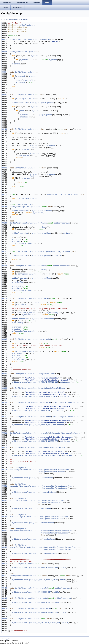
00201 (5, 252)
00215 (5, 266)
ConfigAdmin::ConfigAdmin (22, 40)
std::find (21, 313)
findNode (48, 211)
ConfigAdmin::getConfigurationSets (63, 195)
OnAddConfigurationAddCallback (66, 417)
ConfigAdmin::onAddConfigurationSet (32, 598)
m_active (33, 76)
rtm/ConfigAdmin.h (26, 25)
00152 (5, 195)
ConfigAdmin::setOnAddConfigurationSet (33, 417)
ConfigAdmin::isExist (25, 168)
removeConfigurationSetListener (24, 517)
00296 (5, 403)
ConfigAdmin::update (24, 72)
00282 (5, 374)
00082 (5, 95)
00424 (5, 564)
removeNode (49, 319)
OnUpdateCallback (47, 374)
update (19, 80)
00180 (5, 223)
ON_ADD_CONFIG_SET (43, 425)
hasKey (32, 99)
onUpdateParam (22, 156)
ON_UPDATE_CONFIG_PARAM (47, 397)
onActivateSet (18, 360)
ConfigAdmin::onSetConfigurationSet (32, 588)
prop (32, 103)
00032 (5, 40)
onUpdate (24, 117)
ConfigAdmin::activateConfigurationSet (33, 339)
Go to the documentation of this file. (15, 20)
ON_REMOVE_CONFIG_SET (48, 441)
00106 (5, 129)
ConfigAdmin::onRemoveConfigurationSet (33, 609)
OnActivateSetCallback (55, 447)
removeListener (49, 492)
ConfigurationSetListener (49, 503)
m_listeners (17, 382)
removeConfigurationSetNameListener (26, 547)
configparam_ (30, 397)
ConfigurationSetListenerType (51, 501)
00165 (5, 207)
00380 (5, 517)
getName (43, 227)
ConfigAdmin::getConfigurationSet (26, 207)
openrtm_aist (5, 638)
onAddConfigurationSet (22, 290)
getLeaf (35, 199)
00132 (5, 168)
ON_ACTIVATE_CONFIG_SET (49, 456)
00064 (5, 72)
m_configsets (22, 99)
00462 (5, 598)
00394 (5, 531)
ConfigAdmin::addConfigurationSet (31, 266)
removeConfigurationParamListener (25, 486)
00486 (5, 619)
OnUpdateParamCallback (55, 388)
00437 (5, 576)
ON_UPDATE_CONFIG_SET (48, 382)
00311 (5, 433)
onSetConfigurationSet (22, 244)
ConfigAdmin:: (21, 468)
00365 (5, 501)
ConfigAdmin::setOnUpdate (27, 374)
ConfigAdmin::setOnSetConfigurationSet (33, 403)
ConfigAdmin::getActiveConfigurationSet (52, 252)
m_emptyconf (38, 213)
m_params (35, 56)
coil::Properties (42, 40)
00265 (5, 339)
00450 (5, 588)
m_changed (20, 76)
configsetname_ (31, 382)
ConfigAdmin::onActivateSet (28, 619)
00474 (5, 609)
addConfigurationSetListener (22, 501)
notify (63, 568)
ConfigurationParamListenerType (54, 470)
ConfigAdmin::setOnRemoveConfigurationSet (30, 433)
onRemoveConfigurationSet (24, 331)
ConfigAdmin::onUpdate (25, 564)
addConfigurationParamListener (23, 470)
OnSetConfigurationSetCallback (66, 403)
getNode (51, 103)
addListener (65, 382)
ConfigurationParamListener (52, 472)
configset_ (29, 411)
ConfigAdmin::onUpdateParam (23, 576)
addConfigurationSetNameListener (24, 531)
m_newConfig (17, 282)
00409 (5, 547)
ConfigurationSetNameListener (55, 533)
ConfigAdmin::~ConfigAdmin (22, 52)
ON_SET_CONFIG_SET (43, 411)
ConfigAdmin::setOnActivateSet (29, 447)
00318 (5, 447)
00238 (5, 299)
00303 (5, 417)
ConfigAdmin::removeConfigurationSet (32, 299)
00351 (5, 486)
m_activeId (28, 80)
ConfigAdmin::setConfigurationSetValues (29, 223)
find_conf (34, 148)
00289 (5, 388)
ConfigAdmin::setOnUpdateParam (29, 388)
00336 (5, 470)
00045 (5, 52)
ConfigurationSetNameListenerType (57, 531)
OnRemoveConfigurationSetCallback (66, 433)
